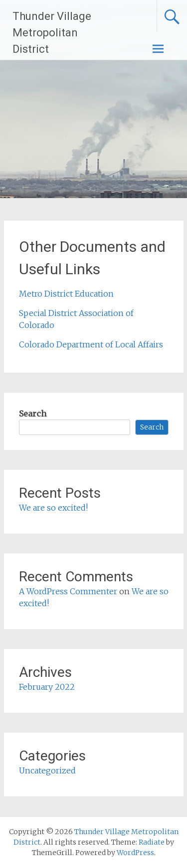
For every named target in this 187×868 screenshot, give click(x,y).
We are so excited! (53, 508)
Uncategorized (47, 770)
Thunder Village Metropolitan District (52, 33)
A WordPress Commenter (68, 591)
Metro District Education (66, 294)
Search (33, 414)
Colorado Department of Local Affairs (91, 344)
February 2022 (47, 687)
